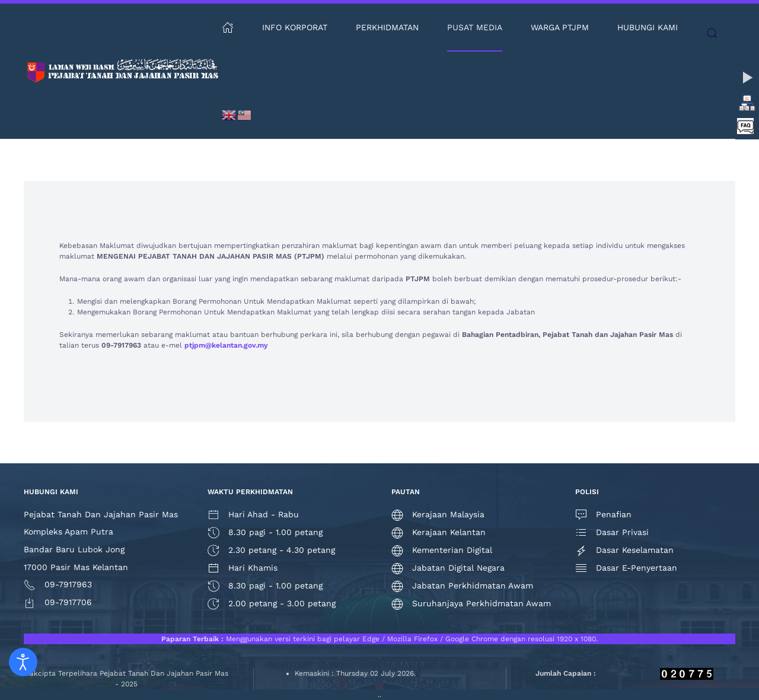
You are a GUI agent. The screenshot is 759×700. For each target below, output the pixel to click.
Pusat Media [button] (475, 27)
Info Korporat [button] (295, 27)
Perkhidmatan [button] (387, 27)
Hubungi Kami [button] (648, 27)
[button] (712, 33)
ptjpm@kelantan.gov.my (226, 345)
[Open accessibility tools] (23, 662)
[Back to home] (123, 71)
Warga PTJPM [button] (560, 27)
